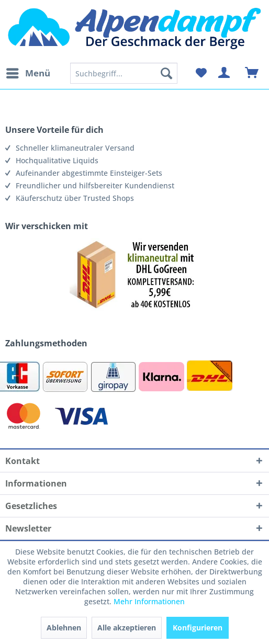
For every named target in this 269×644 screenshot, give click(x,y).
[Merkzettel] (201, 73)
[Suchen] (166, 73)
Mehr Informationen (149, 601)
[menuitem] (28, 73)
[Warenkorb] (252, 73)
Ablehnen (64, 628)
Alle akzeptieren (127, 628)
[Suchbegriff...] (124, 73)
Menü (28, 72)
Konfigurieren (198, 628)
